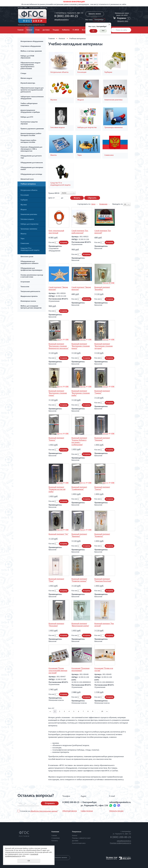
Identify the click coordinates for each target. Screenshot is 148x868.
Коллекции (25, 195)
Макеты (23, 234)
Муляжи (24, 205)
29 (102, 712)
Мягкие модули (26, 78)
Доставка (46, 30)
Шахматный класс (27, 179)
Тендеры (56, 30)
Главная (21, 30)
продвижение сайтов (111, 859)
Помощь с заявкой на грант (81, 838)
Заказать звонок (95, 14)
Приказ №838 (54, 193)
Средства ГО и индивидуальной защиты (30, 249)
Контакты (55, 841)
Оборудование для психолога (32, 163)
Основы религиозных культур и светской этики (32, 276)
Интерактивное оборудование (32, 42)
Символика (25, 244)
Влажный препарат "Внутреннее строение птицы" (58, 393)
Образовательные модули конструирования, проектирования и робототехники (30, 66)
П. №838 (76, 30)
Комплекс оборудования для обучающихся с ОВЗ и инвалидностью (31, 149)
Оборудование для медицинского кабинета (29, 263)
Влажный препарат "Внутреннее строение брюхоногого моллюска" (59, 346)
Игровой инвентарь (28, 83)
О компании (56, 838)
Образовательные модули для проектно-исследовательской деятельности (32, 90)
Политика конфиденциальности (120, 843)
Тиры (23, 239)
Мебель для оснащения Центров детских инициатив (31, 307)
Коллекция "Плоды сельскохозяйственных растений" (58, 671)
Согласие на (39, 811)
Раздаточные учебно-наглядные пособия (29, 141)
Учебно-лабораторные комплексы (29, 105)
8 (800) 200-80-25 (66, 16)
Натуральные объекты (29, 190)
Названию (103, 204)
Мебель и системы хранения (31, 51)
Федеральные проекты (29, 296)
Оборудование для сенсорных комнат (32, 169)
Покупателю (77, 832)
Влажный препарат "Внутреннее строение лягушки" (104, 346)
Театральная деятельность (30, 292)
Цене (93, 204)
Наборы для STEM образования (27, 57)
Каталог (29, 30)
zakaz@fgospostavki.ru (61, 20)
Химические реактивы (29, 215)
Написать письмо (116, 811)
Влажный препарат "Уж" (58, 534)
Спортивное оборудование (31, 46)
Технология (25, 287)
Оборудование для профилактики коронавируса (31, 269)
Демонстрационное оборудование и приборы (30, 111)
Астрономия (25, 282)
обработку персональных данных (44, 811)
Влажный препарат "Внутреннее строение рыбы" (81, 393)
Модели (24, 210)
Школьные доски (27, 257)
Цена (50, 198)
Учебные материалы (28, 184)
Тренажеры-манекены (29, 229)
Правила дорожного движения (32, 129)
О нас (38, 30)
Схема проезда (87, 811)
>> (107, 712)
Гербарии (24, 200)
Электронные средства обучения (29, 123)
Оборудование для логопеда (31, 174)
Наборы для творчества (29, 224)
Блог (84, 30)
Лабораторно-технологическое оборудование (32, 98)
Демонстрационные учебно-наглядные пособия (31, 135)
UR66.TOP (112, 858)
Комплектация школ (79, 843)
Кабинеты (66, 30)
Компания (55, 832)
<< (50, 712)
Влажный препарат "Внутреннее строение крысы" (81, 346)
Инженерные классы (28, 301)
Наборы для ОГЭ (27, 117)
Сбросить (92, 198)
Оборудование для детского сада (31, 157)
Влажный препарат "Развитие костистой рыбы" (57, 490)
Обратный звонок (70, 811)
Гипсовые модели (27, 219)
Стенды (23, 74)
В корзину (64, 243)
